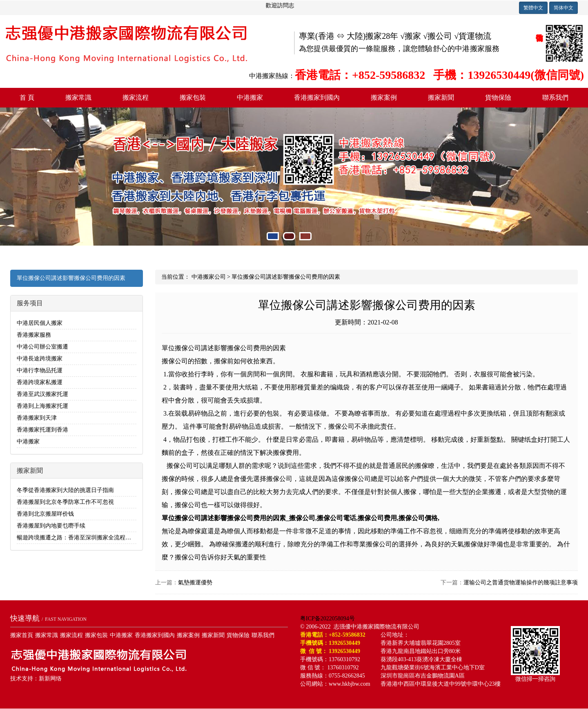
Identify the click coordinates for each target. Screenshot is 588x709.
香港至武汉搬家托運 (42, 394)
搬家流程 (136, 97)
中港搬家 (250, 97)
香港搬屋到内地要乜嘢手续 (51, 526)
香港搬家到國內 (317, 97)
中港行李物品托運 (40, 370)
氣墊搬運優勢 (195, 583)
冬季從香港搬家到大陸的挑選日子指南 (65, 490)
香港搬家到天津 (37, 418)
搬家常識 (78, 97)
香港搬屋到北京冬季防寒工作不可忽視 (65, 502)
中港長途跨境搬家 (40, 359)
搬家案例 (384, 97)
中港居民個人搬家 (40, 323)
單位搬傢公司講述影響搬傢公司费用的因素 (71, 278)
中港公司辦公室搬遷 (42, 347)
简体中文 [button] (563, 8)
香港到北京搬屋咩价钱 (45, 514)
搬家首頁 (22, 635)
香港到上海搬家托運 (42, 406)
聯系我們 (555, 97)
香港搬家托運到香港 (42, 430)
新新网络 (50, 679)
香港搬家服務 (34, 335)
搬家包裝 (193, 97)
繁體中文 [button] (533, 8)
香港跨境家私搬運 (40, 382)
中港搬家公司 (209, 277)
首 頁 (27, 97)
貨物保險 (498, 97)
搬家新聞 (441, 97)
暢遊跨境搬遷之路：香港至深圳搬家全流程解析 (77, 538)
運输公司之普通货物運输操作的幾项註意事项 (521, 583)
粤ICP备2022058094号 (327, 618)
